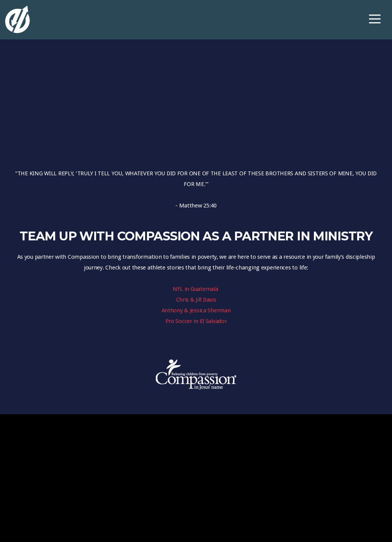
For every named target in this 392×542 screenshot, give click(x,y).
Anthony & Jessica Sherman (196, 310)
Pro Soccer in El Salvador (196, 321)
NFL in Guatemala (196, 289)
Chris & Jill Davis (196, 300)
